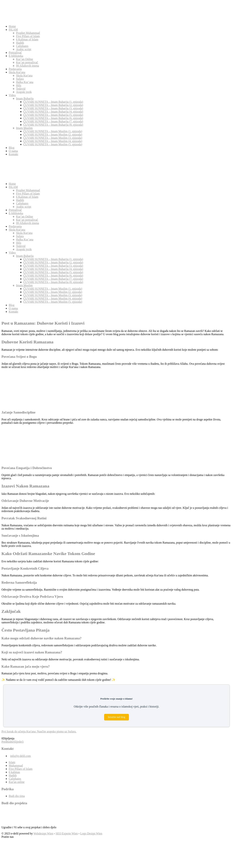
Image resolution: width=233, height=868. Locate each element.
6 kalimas (14, 772)
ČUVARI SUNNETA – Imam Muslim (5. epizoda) (53, 144)
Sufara (20, 79)
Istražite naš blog (116, 717)
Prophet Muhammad (28, 33)
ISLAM (13, 30)
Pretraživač (15, 53)
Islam (12, 762)
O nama (13, 151)
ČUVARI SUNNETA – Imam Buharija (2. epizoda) (53, 105)
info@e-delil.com (20, 756)
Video (12, 95)
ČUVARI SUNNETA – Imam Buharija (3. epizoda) (53, 108)
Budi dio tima (17, 796)
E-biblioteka (16, 56)
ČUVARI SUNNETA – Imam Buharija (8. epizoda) (53, 125)
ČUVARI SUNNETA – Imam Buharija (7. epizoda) (53, 121)
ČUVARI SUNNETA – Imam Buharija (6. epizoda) (53, 118)
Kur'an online (17, 782)
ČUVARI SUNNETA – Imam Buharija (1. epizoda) (53, 102)
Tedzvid (21, 89)
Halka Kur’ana (25, 82)
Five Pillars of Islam (28, 36)
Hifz (19, 85)
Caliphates (22, 46)
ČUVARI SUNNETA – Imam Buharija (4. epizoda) (53, 112)
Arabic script (24, 49)
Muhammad (16, 766)
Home (12, 26)
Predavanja (15, 69)
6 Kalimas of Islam (27, 39)
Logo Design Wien (91, 833)
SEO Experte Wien (67, 833)
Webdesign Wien (43, 833)
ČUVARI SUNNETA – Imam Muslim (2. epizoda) (53, 135)
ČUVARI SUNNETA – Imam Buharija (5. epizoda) (53, 115)
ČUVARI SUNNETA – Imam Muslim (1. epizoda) (53, 131)
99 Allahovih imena (27, 66)
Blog (12, 148)
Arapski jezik (24, 92)
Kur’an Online (24, 59)
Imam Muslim (24, 128)
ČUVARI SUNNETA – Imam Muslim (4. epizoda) (53, 141)
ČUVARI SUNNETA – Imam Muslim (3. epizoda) (53, 138)
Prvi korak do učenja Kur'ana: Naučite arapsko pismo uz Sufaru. (39, 731)
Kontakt (13, 154)
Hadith (20, 43)
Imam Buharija (25, 98)
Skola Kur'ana (17, 72)
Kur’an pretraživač (27, 62)
